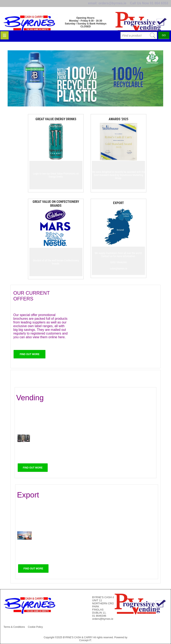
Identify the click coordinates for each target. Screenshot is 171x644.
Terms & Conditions (14, 627)
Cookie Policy (35, 627)
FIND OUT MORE (30, 354)
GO (164, 42)
